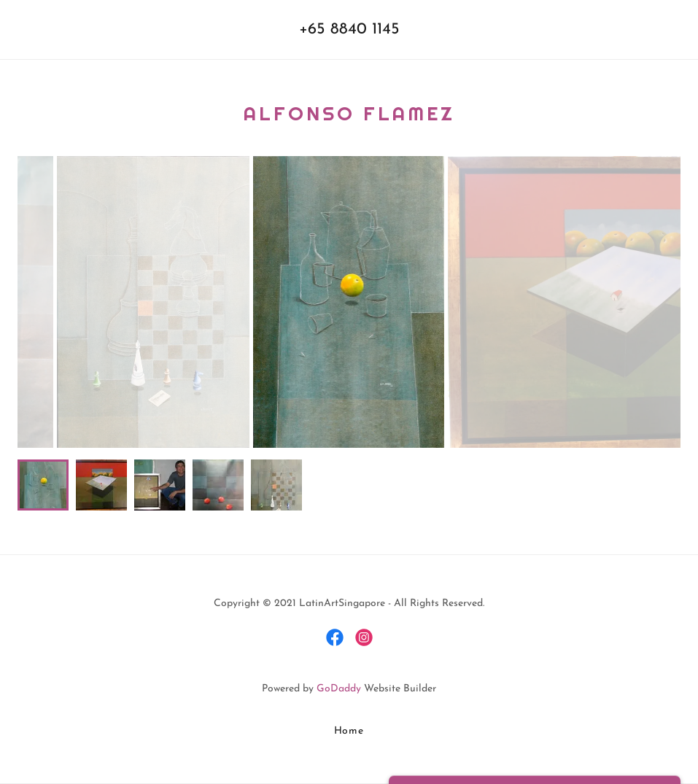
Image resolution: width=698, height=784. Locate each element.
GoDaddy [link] (339, 689)
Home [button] (349, 731)
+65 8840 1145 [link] (349, 30)
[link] (335, 637)
